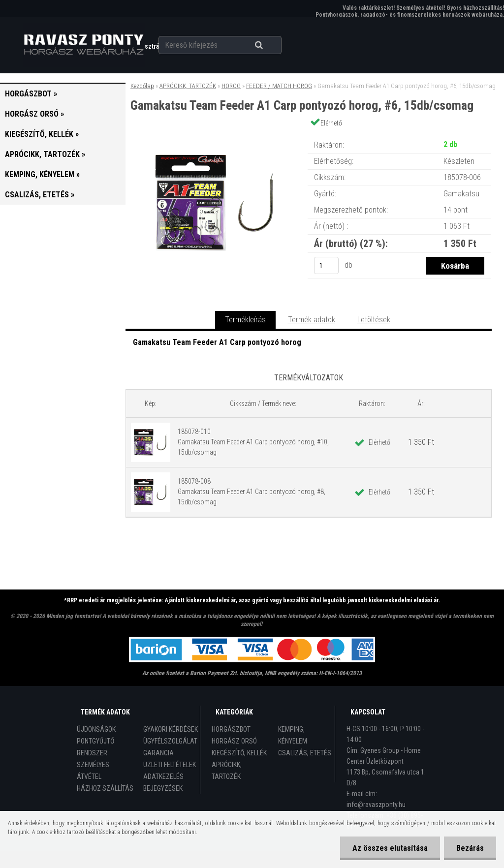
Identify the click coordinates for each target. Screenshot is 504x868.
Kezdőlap (142, 86)
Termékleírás (245, 320)
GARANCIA (158, 753)
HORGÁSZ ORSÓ (234, 741)
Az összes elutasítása (390, 848)
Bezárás (470, 848)
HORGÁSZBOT (231, 729)
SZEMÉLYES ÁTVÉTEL (93, 771)
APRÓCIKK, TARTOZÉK (188, 86)
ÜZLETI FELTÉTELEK (170, 765)
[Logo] (83, 45)
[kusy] (326, 265)
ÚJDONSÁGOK (96, 729)
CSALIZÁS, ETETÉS (305, 753)
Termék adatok (312, 320)
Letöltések (374, 320)
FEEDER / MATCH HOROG (279, 86)
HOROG (231, 86)
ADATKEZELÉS (163, 776)
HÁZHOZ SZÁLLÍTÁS (105, 788)
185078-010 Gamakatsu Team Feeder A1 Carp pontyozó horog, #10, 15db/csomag (253, 442)
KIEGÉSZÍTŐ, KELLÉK (239, 753)
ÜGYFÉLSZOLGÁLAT (170, 741)
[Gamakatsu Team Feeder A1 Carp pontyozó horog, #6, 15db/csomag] (216, 135)
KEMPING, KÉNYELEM (293, 735)
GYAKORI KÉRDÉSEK (171, 729)
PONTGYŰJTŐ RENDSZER (95, 747)
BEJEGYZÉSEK (163, 788)
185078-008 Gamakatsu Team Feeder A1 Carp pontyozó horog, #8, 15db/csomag (252, 492)
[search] (271, 45)
